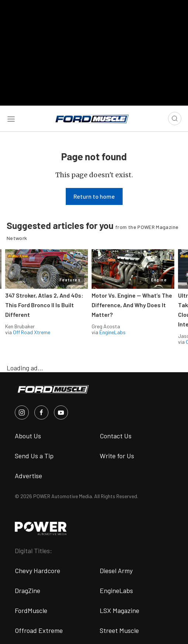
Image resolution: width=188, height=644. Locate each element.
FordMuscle (31, 610)
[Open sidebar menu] (11, 119)
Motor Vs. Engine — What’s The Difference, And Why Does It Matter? (132, 305)
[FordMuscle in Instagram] (22, 412)
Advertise (28, 476)
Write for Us (117, 456)
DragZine (28, 590)
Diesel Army (116, 571)
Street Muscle (119, 630)
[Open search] (175, 119)
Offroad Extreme (39, 630)
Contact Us (116, 436)
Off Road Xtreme (32, 332)
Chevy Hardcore (37, 571)
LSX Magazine (119, 610)
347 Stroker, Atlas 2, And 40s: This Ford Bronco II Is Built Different (44, 305)
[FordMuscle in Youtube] (61, 412)
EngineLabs (112, 332)
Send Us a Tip (34, 456)
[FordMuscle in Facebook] (41, 412)
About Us (28, 436)
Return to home (94, 196)
